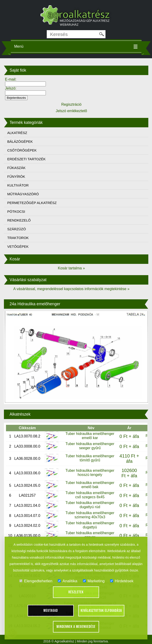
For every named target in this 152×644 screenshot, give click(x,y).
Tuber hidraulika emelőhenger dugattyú (90, 525)
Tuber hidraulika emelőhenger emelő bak (90, 485)
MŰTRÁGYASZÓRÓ (23, 194)
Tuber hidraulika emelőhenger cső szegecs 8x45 (90, 495)
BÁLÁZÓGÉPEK (20, 141)
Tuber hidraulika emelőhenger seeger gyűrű (90, 446)
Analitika (67, 581)
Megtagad (51, 611)
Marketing (94, 581)
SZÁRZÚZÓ (17, 229)
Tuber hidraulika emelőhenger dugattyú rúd (90, 505)
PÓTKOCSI (16, 211)
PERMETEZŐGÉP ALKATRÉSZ (32, 203)
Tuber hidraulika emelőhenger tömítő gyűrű (90, 458)
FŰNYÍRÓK (16, 176)
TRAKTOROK (18, 238)
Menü (19, 46)
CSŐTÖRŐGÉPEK (22, 150)
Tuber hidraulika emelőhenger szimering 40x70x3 (90, 515)
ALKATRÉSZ (17, 133)
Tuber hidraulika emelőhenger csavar (90, 535)
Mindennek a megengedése (76, 627)
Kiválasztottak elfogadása (101, 611)
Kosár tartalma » (71, 268)
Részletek (76, 592)
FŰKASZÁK (16, 168)
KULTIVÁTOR (18, 185)
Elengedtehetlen (36, 581)
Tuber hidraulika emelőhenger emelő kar (90, 436)
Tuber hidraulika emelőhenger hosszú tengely (90, 473)
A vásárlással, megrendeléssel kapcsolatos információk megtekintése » (71, 289)
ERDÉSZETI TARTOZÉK (26, 159)
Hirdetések (122, 581)
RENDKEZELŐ (19, 220)
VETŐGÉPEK (18, 246)
